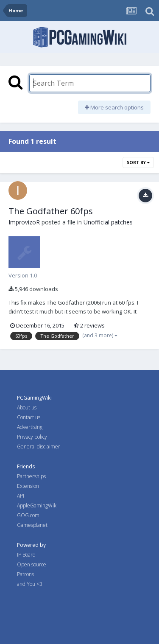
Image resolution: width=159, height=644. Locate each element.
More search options (114, 107)
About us (27, 407)
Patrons (25, 574)
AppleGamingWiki (37, 505)
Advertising (30, 427)
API (21, 496)
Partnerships (31, 476)
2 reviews (89, 325)
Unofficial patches (108, 222)
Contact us (29, 417)
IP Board (26, 555)
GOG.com (28, 515)
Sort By (138, 162)
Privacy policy (32, 437)
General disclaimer (39, 447)
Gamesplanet (32, 525)
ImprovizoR (24, 222)
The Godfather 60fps (51, 211)
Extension (28, 486)
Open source (32, 564)
